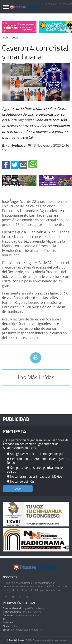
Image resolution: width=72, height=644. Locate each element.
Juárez (11, 626)
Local (15, 37)
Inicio (5, 37)
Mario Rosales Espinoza (21, 615)
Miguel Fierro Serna (23, 608)
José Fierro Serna (22, 612)
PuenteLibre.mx (17, 640)
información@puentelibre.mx (23, 630)
